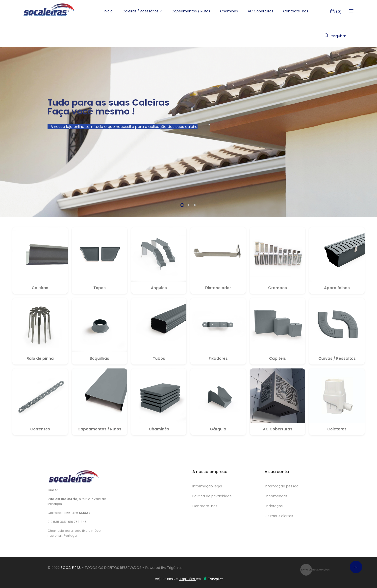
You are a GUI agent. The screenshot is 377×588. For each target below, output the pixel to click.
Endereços (274, 506)
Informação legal (207, 486)
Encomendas (276, 496)
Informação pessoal (282, 486)
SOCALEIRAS (71, 568)
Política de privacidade (212, 496)
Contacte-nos (205, 506)
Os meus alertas (279, 516)
